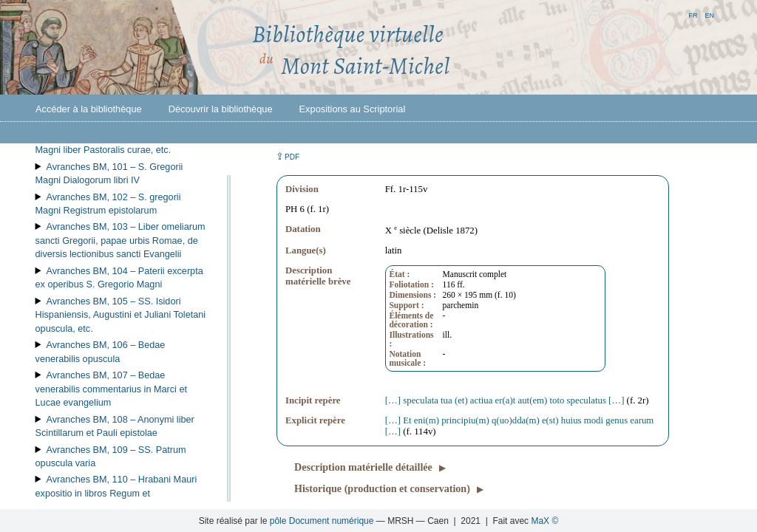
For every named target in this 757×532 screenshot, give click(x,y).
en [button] (709, 14)
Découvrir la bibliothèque (221, 109)
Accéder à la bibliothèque (89, 109)
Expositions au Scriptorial (353, 109)
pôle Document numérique (322, 521)
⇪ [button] (288, 156)
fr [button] (693, 14)
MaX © (544, 521)
